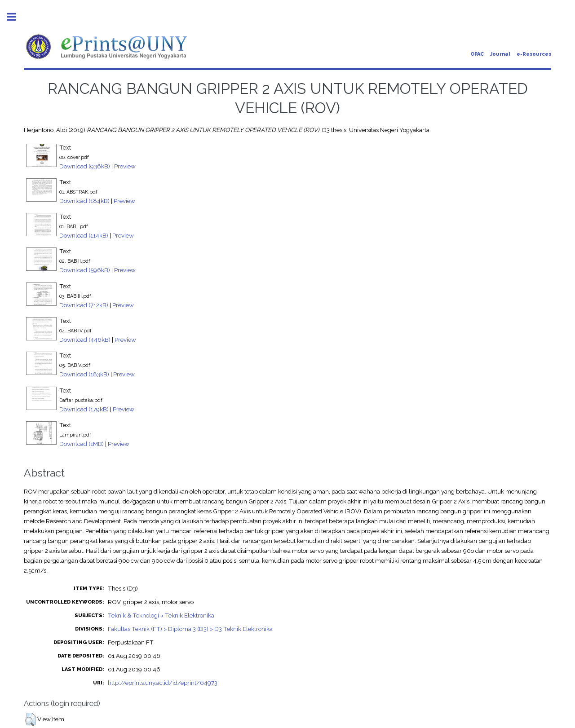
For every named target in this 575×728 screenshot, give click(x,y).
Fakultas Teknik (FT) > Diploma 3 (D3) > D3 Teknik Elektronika (190, 629)
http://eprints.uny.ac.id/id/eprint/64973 (163, 683)
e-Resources (534, 54)
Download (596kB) (85, 270)
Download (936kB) (85, 166)
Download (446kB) (85, 340)
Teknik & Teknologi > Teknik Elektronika (161, 615)
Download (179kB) (84, 409)
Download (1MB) (82, 444)
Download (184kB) (84, 201)
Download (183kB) (84, 374)
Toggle (16, 17)
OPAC (477, 54)
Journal (500, 54)
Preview (125, 166)
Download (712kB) (84, 305)
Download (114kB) (84, 235)
